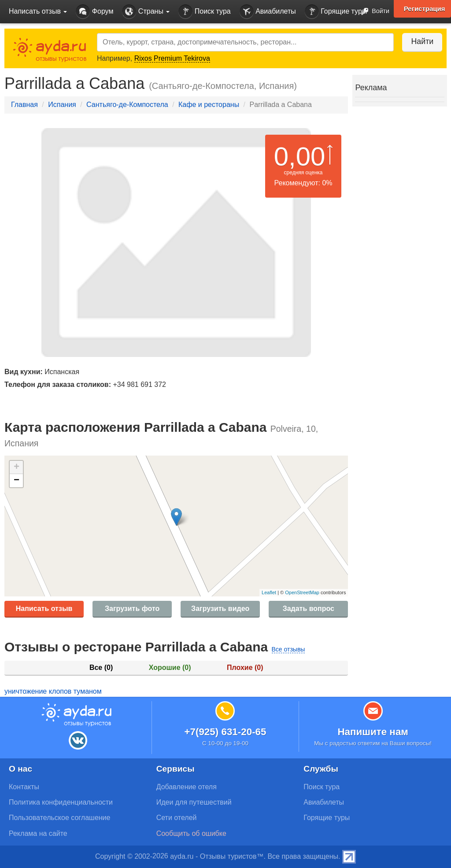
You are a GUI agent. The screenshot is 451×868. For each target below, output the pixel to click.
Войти (373, 12)
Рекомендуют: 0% (303, 183)
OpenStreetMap (302, 592)
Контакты (24, 787)
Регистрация (424, 9)
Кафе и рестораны (209, 105)
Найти (420, 41)
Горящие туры (336, 12)
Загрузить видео (220, 609)
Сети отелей (177, 818)
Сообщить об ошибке (191, 833)
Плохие (245, 668)
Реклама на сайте (38, 833)
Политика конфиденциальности (61, 802)
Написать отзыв (44, 609)
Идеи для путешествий (194, 802)
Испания (62, 105)
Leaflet (269, 592)
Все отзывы (288, 649)
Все (101, 668)
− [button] (17, 481)
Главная (24, 105)
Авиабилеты (268, 12)
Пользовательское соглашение (59, 818)
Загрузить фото (132, 609)
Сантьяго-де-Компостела (127, 105)
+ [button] (17, 467)
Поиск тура (204, 12)
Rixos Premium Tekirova (172, 58)
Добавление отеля (187, 787)
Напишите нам (373, 732)
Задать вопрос (309, 609)
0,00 (300, 156)
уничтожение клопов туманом (53, 691)
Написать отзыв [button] (38, 11)
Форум (94, 12)
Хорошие (170, 668)
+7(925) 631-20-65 (225, 732)
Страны (146, 12)
